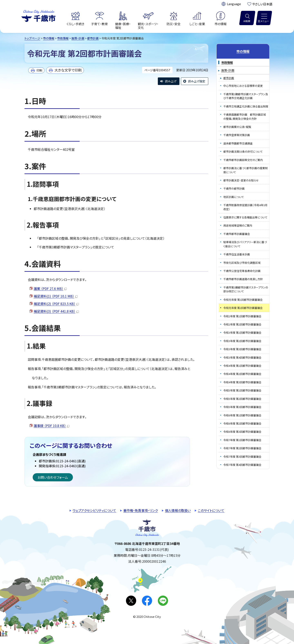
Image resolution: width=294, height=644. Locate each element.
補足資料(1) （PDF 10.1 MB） (56, 296)
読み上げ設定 (197, 81)
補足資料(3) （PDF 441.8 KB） (56, 311)
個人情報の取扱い (178, 510)
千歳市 (38, 15)
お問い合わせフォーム (53, 477)
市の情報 (49, 38)
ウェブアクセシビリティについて (94, 510)
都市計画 (93, 38)
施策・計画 (78, 38)
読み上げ (171, 81)
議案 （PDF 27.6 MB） (50, 288)
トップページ (32, 38)
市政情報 (63, 38)
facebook (147, 601)
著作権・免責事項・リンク (141, 510)
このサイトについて (211, 510)
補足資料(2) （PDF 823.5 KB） (56, 304)
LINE (163, 601)
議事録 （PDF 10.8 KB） (52, 426)
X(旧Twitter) (131, 601)
